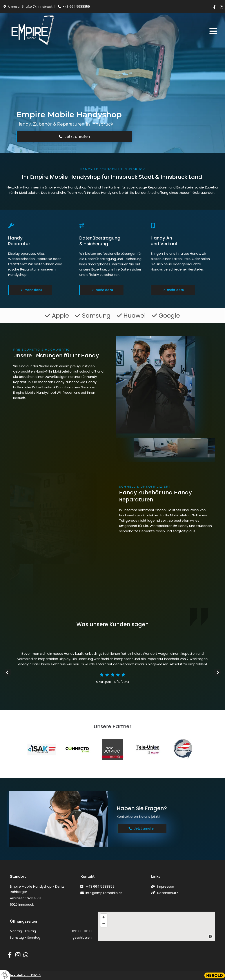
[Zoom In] (104, 917)
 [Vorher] (8, 672)
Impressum (166, 886)
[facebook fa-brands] (10, 955)
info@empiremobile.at (104, 893)
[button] (167, 31)
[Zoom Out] (104, 924)
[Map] (157, 926)
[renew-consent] (5, 975)
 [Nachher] (217, 672)
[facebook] (214, 7)
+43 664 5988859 (76, 7)
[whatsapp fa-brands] (26, 955)
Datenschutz (168, 893)
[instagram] (221, 7)
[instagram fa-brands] (18, 955)
